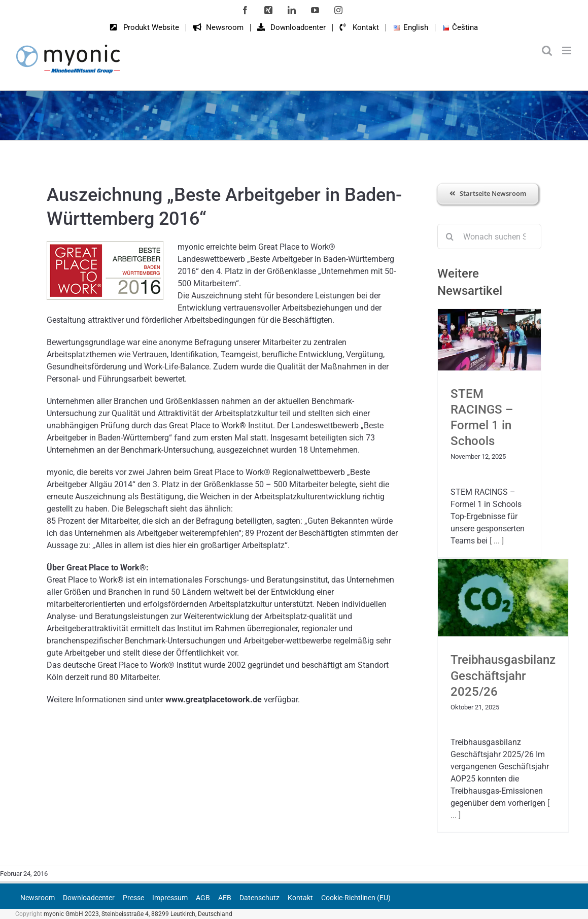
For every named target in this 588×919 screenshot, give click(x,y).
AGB (203, 898)
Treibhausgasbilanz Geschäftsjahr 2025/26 (503, 675)
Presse (133, 898)
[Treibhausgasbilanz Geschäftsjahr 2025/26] (503, 598)
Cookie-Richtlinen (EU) (356, 898)
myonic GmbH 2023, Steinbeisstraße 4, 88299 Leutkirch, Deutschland (138, 914)
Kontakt (300, 898)
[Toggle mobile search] (547, 50)
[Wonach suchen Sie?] (489, 236)
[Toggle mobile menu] (567, 50)
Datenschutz (260, 898)
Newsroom (38, 898)
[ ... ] (496, 541)
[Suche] (450, 236)
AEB (225, 898)
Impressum (170, 898)
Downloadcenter (89, 898)
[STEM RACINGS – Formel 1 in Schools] (489, 340)
